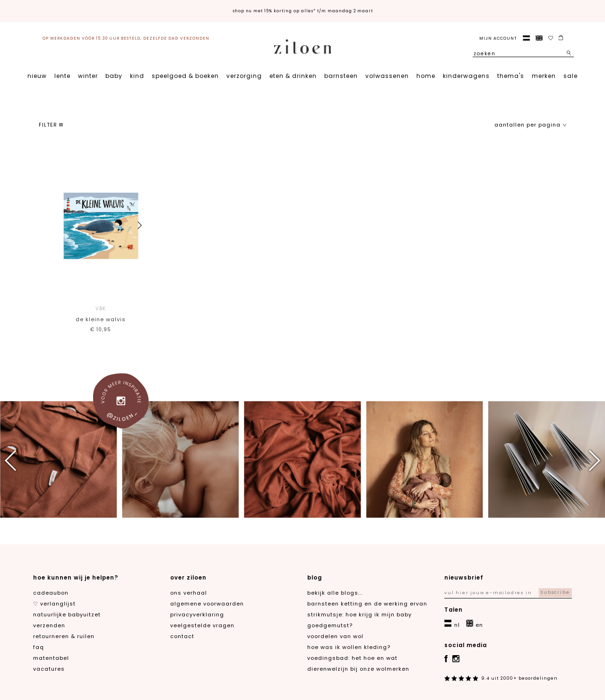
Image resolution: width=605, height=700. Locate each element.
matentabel (51, 658)
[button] (140, 225)
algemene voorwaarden (207, 604)
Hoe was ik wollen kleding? (349, 647)
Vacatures (49, 669)
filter (51, 125)
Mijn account (498, 38)
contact (182, 636)
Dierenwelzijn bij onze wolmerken (358, 669)
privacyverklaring (197, 615)
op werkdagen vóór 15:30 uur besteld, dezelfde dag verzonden (126, 38)
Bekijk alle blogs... (335, 593)
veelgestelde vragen (202, 625)
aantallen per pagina (531, 125)
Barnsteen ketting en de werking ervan (367, 604)
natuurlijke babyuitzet (67, 615)
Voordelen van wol (335, 636)
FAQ (39, 647)
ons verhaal (189, 593)
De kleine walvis (100, 313)
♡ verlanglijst (54, 604)
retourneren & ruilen (64, 636)
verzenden (49, 625)
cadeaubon (51, 593)
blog (315, 578)
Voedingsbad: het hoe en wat (352, 658)
